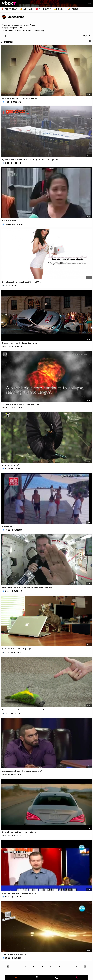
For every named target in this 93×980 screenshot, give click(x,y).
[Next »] (85, 967)
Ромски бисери (9, 221)
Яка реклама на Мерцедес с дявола (19, 832)
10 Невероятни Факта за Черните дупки (22, 404)
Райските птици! (10, 465)
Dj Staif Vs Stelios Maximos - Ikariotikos (20, 98)
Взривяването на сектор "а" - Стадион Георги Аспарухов (30, 159)
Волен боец (8, 526)
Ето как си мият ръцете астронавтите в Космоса (27, 587)
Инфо (5, 36)
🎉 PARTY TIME (9, 9)
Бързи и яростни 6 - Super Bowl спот (20, 343)
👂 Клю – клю (26, 9)
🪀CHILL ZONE (43, 9)
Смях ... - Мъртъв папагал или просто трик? (24, 710)
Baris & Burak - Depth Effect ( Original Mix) (22, 282)
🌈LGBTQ (73, 9)
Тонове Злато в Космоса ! (15, 954)
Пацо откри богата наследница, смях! (21, 893)
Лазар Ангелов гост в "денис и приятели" (22, 771)
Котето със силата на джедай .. (18, 649)
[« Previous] (8, 967)
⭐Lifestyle (59, 9)
